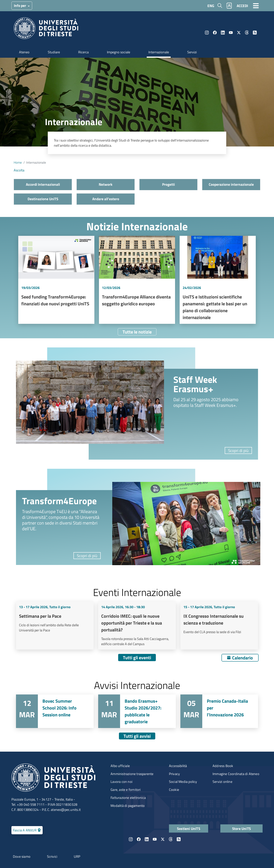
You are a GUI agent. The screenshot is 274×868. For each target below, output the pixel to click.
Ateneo (24, 52)
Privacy (174, 774)
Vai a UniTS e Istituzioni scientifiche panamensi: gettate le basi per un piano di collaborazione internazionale (218, 280)
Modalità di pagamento (128, 806)
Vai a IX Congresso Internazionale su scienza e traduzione (219, 625)
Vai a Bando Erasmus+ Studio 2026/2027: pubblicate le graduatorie (137, 711)
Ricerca (83, 52)
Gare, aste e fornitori (126, 790)
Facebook (215, 33)
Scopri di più (238, 450)
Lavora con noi (121, 782)
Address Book (223, 766)
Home (18, 162)
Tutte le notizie (137, 332)
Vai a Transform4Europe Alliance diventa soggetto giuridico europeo (137, 280)
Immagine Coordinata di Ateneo (236, 774)
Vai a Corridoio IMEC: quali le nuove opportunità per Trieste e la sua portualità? (137, 625)
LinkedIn (223, 33)
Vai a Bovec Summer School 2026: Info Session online (55, 711)
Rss (255, 33)
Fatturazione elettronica (128, 798)
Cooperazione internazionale (231, 184)
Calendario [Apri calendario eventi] (243, 658)
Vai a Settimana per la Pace (55, 625)
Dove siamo (22, 856)
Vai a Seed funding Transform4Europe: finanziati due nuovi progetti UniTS (56, 280)
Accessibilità (178, 766)
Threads (247, 33)
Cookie (174, 790)
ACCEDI (242, 6)
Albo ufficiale (120, 766)
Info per (20, 5)
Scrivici (52, 856)
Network (106, 184)
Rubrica (229, 6)
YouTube (231, 33)
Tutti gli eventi (137, 658)
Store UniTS (241, 828)
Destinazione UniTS (43, 199)
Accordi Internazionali (43, 184)
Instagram (207, 33)
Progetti (168, 184)
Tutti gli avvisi (137, 736)
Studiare (54, 52)
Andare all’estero (106, 199)
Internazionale (159, 52)
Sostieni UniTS (189, 828)
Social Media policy (183, 782)
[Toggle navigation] (256, 6)
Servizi (192, 52)
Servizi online (222, 782)
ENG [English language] (211, 6)
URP (77, 856)
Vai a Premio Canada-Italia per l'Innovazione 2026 (219, 711)
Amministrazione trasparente (132, 774)
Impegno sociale (119, 52)
